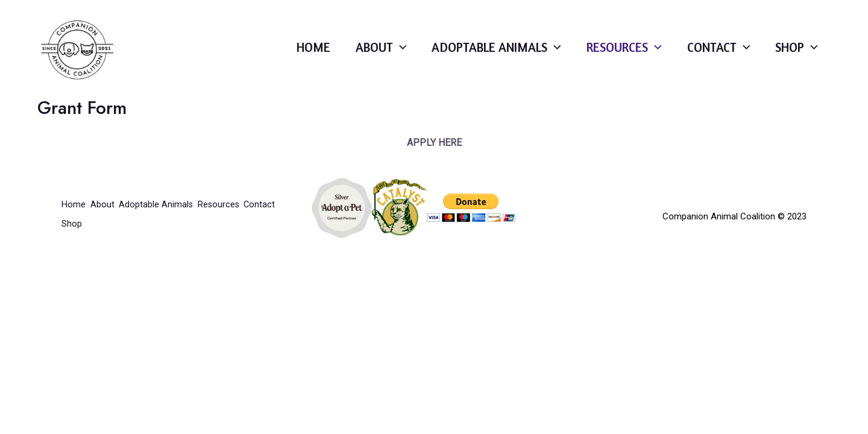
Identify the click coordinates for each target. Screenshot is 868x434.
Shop (794, 56)
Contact (712, 56)
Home (280, 56)
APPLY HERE (434, 160)
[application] (372, 56)
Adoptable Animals (475, 56)
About (352, 56)
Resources (611, 56)
